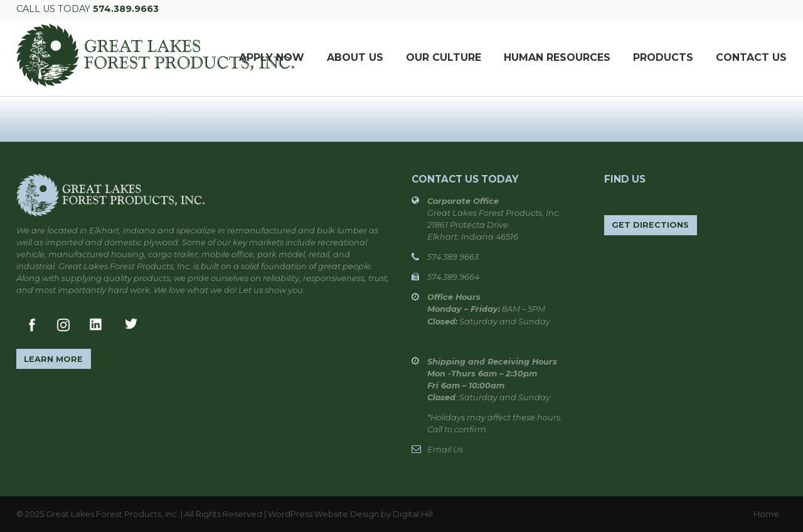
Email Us (445, 450)
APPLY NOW (272, 57)
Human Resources (557, 57)
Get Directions (650, 225)
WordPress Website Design (323, 514)
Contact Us (751, 57)
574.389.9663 (126, 9)
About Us (355, 57)
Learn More (53, 359)
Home (766, 514)
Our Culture (444, 57)
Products (663, 57)
